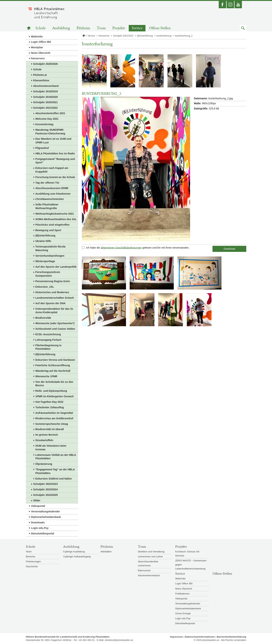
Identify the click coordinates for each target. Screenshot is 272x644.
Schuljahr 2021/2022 (46, 108)
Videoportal (38, 506)
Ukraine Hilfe (43, 241)
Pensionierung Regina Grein (53, 281)
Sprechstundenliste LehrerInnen (148, 563)
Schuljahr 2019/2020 (46, 97)
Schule (41, 28)
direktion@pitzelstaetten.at (119, 640)
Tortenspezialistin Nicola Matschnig (51, 248)
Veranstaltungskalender (46, 511)
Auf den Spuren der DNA (51, 303)
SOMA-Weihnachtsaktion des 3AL (56, 219)
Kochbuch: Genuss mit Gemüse (187, 554)
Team (101, 28)
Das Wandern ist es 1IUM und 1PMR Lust (53, 141)
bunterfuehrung (164, 36)
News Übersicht (41, 53)
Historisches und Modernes (52, 292)
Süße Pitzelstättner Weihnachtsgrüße (47, 206)
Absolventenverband (46, 86)
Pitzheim (83, 28)
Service (137, 28)
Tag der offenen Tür (47, 183)
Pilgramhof (42, 148)
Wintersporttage (45, 261)
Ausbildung (61, 28)
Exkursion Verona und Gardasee (55, 360)
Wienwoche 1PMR (46, 376)
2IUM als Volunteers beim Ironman (51, 448)
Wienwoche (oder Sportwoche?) (55, 323)
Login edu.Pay (40, 528)
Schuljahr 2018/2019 (46, 91)
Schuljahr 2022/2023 (46, 484)
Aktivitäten (106, 552)
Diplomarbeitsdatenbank (46, 517)
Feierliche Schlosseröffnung (53, 365)
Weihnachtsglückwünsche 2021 (55, 214)
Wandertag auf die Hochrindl (53, 371)
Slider (37, 500)
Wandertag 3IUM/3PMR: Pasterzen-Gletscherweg (50, 132)
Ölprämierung (44, 464)
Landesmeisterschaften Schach (55, 298)
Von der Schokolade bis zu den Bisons (54, 384)
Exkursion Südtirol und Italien (54, 479)
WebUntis (37, 37)
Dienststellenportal (43, 533)
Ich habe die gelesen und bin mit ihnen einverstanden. (138, 247)
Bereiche (31, 557)
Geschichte (32, 566)
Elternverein (144, 570)
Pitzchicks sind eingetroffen (53, 225)
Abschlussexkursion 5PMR (52, 188)
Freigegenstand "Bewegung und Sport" (55, 161)
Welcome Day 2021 (47, 119)
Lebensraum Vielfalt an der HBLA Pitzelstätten (56, 457)
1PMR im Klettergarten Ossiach (55, 396)
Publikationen (182, 594)
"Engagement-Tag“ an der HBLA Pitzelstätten (55, 471)
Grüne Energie (183, 613)
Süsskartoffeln (44, 440)
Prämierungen (33, 561)
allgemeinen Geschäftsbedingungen (121, 247)
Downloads (38, 522)
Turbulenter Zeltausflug (50, 407)
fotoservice (38, 58)
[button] (243, 28)
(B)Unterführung (45, 236)
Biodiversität (43, 318)
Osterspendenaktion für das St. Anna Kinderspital (55, 311)
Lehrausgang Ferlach (48, 340)
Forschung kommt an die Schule (55, 177)
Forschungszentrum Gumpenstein (48, 274)
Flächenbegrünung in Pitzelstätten (48, 347)
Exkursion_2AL (45, 287)
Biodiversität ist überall (50, 429)
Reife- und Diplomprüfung (51, 391)
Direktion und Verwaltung (151, 552)
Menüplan (37, 47)
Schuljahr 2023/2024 (46, 489)
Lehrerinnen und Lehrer (150, 557)
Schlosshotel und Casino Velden (55, 329)
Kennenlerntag (44, 124)
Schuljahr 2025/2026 (46, 64)
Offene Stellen (160, 28)
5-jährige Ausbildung (74, 552)
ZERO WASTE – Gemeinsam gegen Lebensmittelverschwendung (191, 565)
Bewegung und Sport (48, 230)
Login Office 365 (41, 42)
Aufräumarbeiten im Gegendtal (54, 413)
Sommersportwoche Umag (52, 424)
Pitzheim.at (40, 75)
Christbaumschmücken (50, 199)
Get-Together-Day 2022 (49, 402)
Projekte (119, 28)
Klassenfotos (41, 80)
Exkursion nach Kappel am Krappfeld (52, 170)
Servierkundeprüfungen (50, 256)
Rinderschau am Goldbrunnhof (54, 418)
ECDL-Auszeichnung (48, 334)
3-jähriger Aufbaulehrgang (77, 557)
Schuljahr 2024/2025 (46, 495)
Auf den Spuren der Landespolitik (56, 267)
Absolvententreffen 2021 (50, 113)
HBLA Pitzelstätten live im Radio (55, 153)
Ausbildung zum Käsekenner (53, 194)
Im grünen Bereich (47, 435)
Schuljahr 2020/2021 (46, 102)
